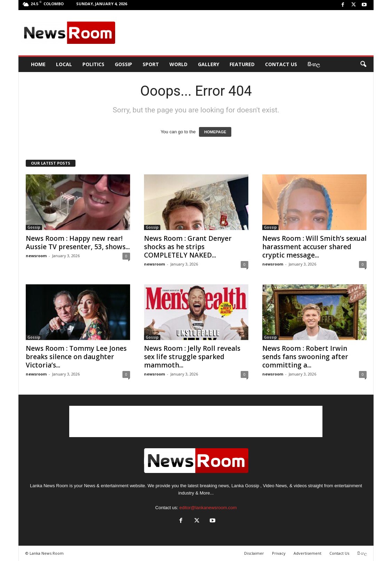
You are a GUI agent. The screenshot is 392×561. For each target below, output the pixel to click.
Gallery (209, 64)
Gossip (123, 64)
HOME (38, 64)
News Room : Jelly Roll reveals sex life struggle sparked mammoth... (192, 357)
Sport (151, 64)
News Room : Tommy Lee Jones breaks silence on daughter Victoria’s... (76, 357)
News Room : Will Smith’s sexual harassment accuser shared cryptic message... (314, 247)
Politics (93, 64)
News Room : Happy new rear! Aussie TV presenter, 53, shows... (78, 243)
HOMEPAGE (215, 132)
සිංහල (314, 64)
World (178, 64)
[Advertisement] (245, 33)
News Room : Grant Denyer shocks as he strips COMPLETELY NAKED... (188, 247)
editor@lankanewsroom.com (208, 508)
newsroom (36, 256)
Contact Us (281, 64)
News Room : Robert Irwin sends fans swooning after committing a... (305, 357)
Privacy (279, 553)
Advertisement (307, 553)
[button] (363, 64)
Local (64, 64)
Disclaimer (254, 553)
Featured (242, 64)
